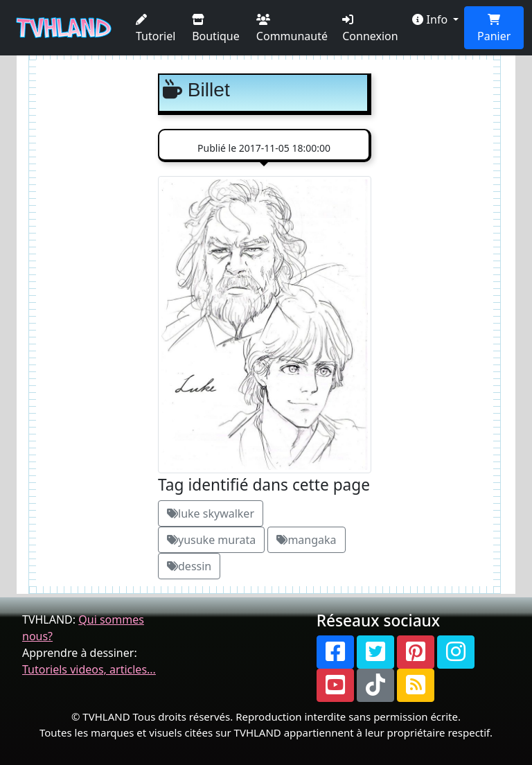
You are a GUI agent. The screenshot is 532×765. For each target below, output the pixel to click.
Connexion (370, 29)
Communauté (292, 29)
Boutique (216, 29)
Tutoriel (156, 29)
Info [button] (431, 19)
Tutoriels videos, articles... (89, 669)
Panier (494, 29)
